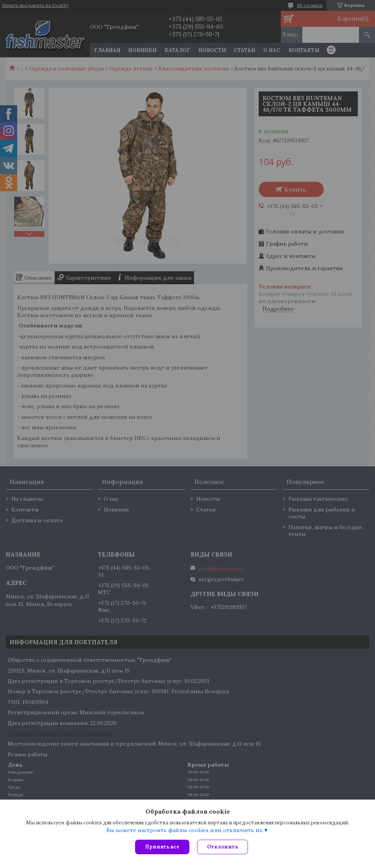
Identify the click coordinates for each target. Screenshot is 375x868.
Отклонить (223, 847)
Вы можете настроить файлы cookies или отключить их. (185, 830)
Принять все (162, 847)
